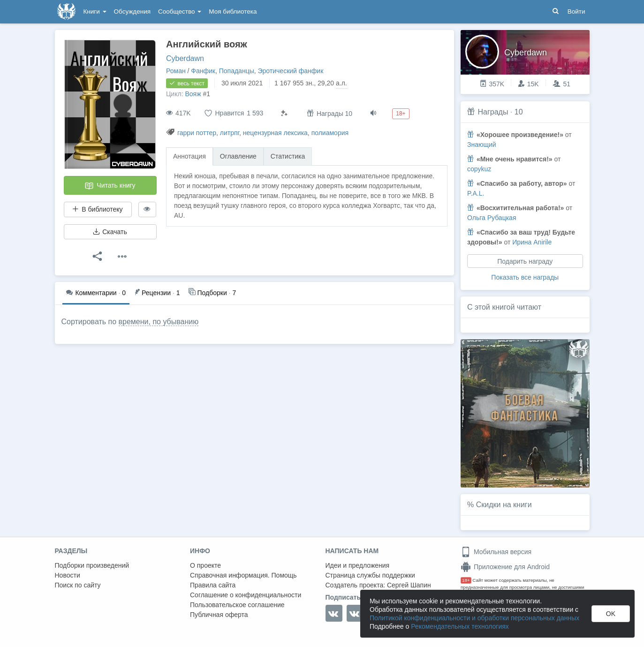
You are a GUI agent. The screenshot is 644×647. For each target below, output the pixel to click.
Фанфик (203, 71)
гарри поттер (197, 133)
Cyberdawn (185, 58)
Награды (493, 112)
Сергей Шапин (409, 585)
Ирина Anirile (532, 242)
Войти (576, 11)
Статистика (288, 156)
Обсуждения (132, 11)
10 (519, 112)
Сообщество (180, 11)
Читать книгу (110, 186)
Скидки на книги (504, 505)
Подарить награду (525, 261)
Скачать (110, 232)
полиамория (330, 133)
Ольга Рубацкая (492, 218)
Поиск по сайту (78, 585)
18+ (466, 580)
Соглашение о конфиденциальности (246, 595)
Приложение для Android (505, 567)
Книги (95, 11)
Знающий (482, 145)
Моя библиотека (233, 11)
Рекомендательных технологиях (460, 626)
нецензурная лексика (275, 133)
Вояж (193, 94)
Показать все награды (525, 277)
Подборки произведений (92, 565)
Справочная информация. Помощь (243, 575)
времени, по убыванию (159, 322)
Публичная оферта (219, 615)
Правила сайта (213, 585)
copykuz (479, 169)
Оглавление (238, 156)
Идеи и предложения (358, 565)
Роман (176, 71)
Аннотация (189, 156)
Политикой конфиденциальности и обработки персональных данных (474, 618)
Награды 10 (330, 113)
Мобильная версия (496, 552)
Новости (68, 575)
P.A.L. (476, 193)
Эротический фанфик (291, 71)
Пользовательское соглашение (237, 605)
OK (611, 614)
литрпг (230, 133)
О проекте (205, 565)
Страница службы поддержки (370, 575)
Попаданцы (237, 71)
